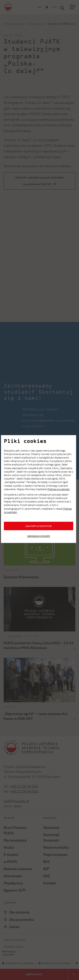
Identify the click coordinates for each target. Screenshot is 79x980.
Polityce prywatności (59, 489)
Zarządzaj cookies (39, 536)
